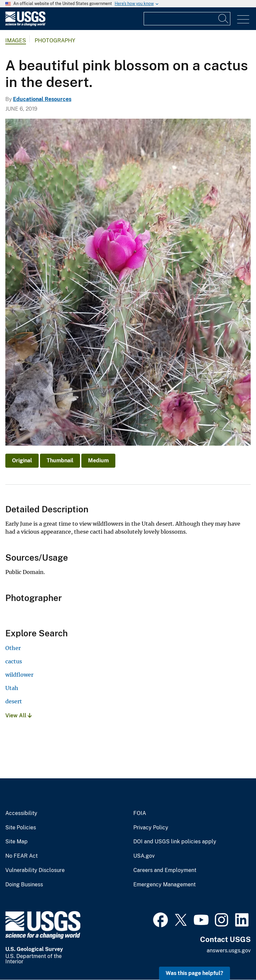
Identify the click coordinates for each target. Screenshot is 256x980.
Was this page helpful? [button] (194, 973)
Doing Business (24, 885)
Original (22, 460)
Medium (98, 460)
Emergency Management (164, 885)
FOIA (140, 813)
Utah (12, 688)
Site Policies (21, 828)
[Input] (187, 19)
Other (13, 648)
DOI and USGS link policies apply (175, 842)
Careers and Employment (165, 870)
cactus (14, 661)
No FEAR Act (21, 856)
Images (16, 40)
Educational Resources (42, 99)
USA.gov (144, 856)
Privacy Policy (151, 828)
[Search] (224, 19)
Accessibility (21, 813)
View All (18, 715)
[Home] (25, 24)
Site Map (16, 842)
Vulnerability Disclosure (35, 870)
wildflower (19, 675)
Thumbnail (60, 460)
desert (14, 701)
